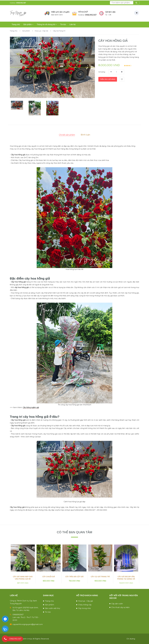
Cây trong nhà (84, 608)
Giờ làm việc (110, 12)
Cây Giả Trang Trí (58, 31)
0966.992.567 (21, 3)
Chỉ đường (131, 639)
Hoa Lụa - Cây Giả (40, 31)
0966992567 (18, 615)
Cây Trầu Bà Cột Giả (74, 577)
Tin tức (63, 24)
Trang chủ (16, 24)
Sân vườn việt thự (52, 608)
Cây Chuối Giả (49, 577)
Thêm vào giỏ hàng (108, 79)
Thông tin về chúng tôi (47, 24)
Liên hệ (72, 24)
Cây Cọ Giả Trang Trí (100, 577)
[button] (17, 107)
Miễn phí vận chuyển (60, 12)
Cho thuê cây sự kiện (120, 607)
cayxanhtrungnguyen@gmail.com (28, 624)
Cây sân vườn (117, 604)
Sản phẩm (28, 24)
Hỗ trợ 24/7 (83, 12)
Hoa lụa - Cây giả (86, 601)
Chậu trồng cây (85, 605)
